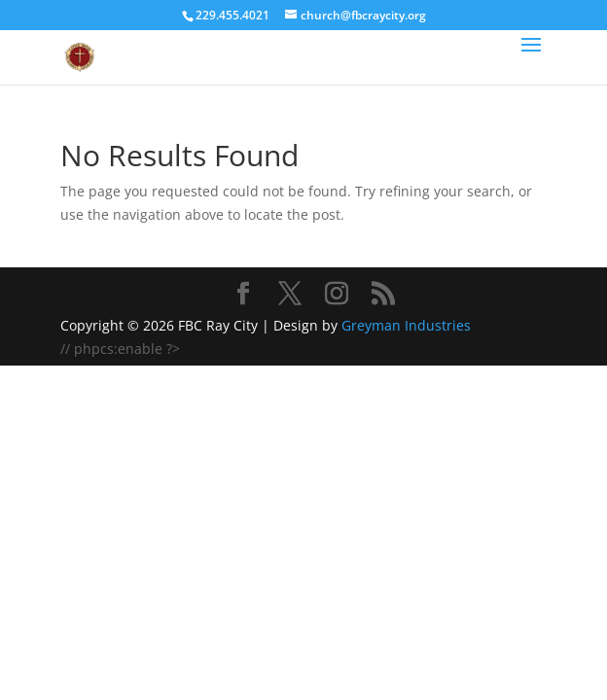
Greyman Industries (406, 325)
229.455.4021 (232, 15)
